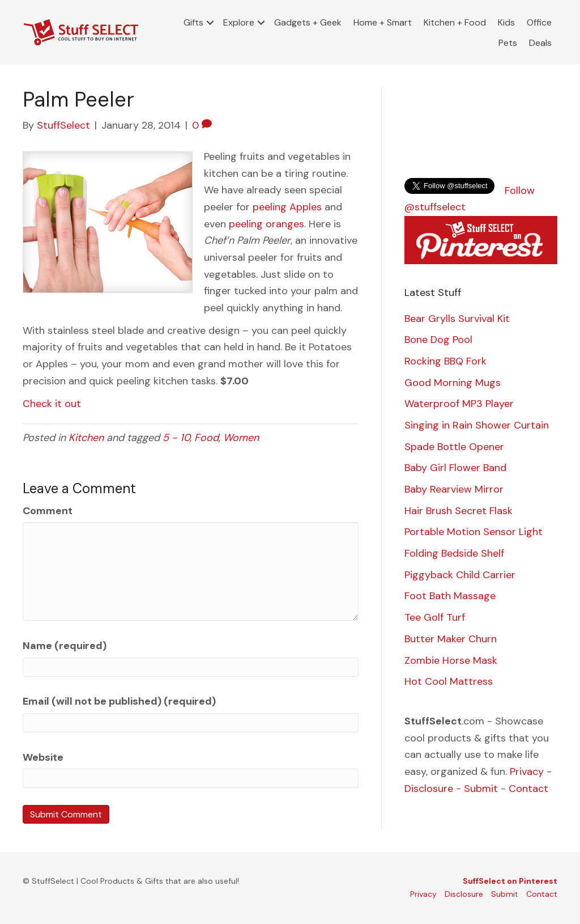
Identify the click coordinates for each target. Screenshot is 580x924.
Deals (540, 43)
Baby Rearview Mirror (454, 489)
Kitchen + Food (455, 22)
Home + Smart (383, 22)
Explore (239, 22)
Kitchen (86, 438)
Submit (481, 789)
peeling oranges (266, 224)
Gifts (193, 22)
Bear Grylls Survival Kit (457, 319)
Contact (528, 789)
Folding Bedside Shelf (454, 553)
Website (43, 757)
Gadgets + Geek (308, 22)
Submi (503, 894)
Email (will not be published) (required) (119, 701)
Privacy (527, 772)
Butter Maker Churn (451, 639)
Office (539, 22)
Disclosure (429, 789)
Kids (506, 22)
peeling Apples (287, 207)
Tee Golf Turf (435, 617)
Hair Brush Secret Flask (459, 511)
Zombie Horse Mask (451, 660)
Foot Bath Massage (450, 596)
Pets (508, 43)
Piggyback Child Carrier (460, 575)
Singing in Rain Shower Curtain (477, 425)
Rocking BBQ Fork (445, 361)
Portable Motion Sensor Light (474, 532)
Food (206, 438)
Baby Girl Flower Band (455, 468)
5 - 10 (176, 438)
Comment (48, 511)
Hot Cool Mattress (449, 681)
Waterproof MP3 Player (459, 404)
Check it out (52, 404)
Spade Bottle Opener (454, 447)
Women (241, 438)
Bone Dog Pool (438, 340)
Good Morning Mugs (453, 383)
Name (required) (65, 646)
